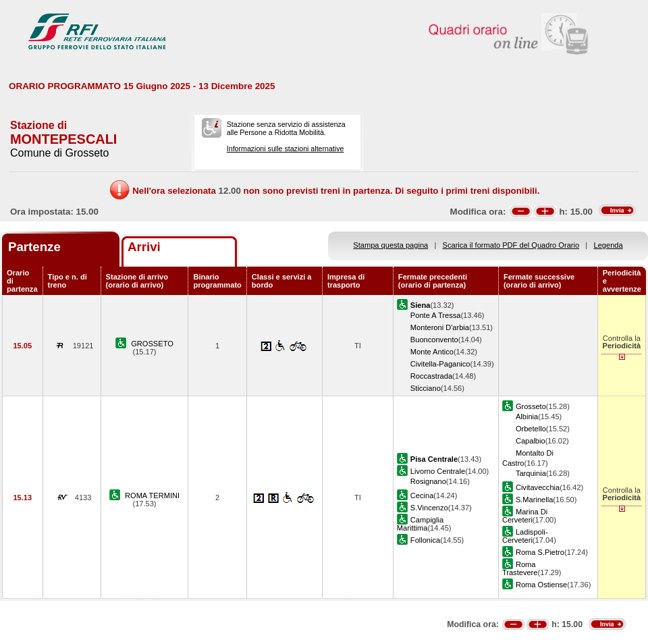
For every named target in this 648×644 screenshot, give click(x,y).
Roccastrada (431, 376)
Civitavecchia (538, 487)
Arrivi (144, 247)
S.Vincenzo (429, 508)
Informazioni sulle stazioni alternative (286, 149)
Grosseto (531, 406)
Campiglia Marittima (420, 524)
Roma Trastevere (520, 568)
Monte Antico (432, 352)
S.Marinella (534, 500)
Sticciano (426, 388)
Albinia (527, 417)
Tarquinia (531, 473)
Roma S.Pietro (540, 552)
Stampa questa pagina (390, 245)
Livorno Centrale (438, 471)
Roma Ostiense (541, 585)
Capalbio (531, 441)
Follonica (425, 540)
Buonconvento (434, 340)
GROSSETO (152, 344)
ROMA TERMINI (152, 495)
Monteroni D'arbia (440, 327)
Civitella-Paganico (440, 364)
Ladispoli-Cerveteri (525, 536)
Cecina (422, 495)
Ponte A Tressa (436, 315)
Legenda (609, 245)
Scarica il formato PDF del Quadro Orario (511, 245)
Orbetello (531, 429)
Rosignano (428, 481)
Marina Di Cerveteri (525, 516)
